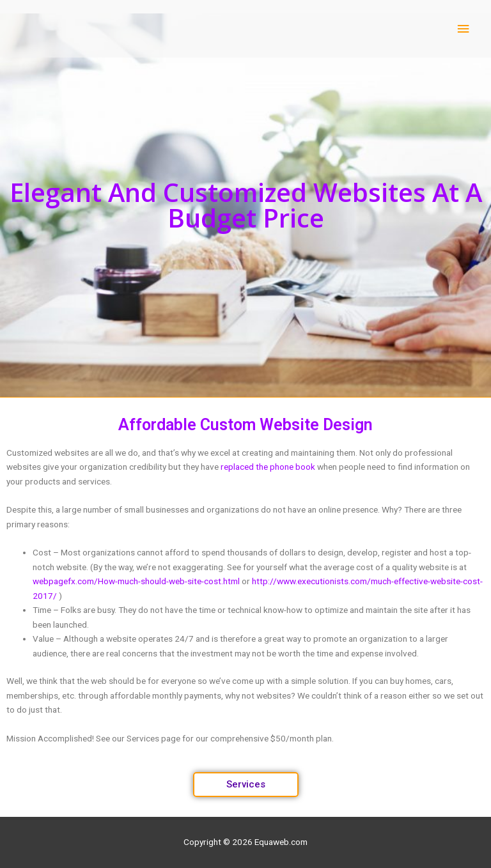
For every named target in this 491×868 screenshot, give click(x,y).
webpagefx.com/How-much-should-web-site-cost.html (136, 581)
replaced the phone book (268, 467)
